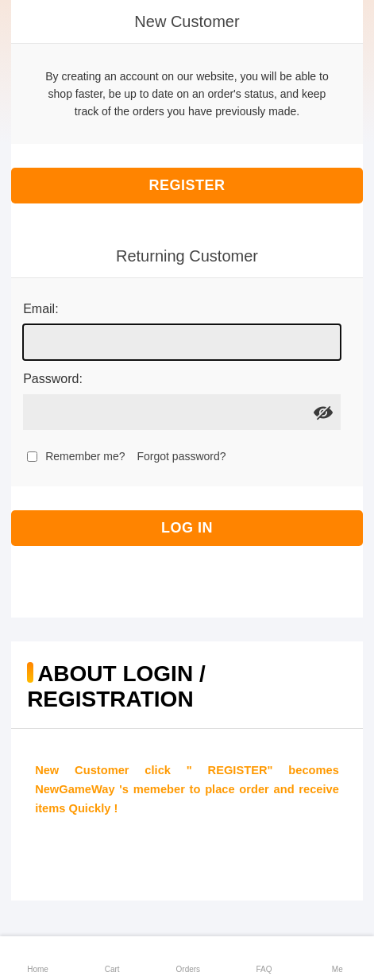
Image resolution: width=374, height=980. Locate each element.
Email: (40, 309)
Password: (53, 379)
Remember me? (85, 456)
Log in (187, 528)
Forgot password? (182, 456)
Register (187, 185)
